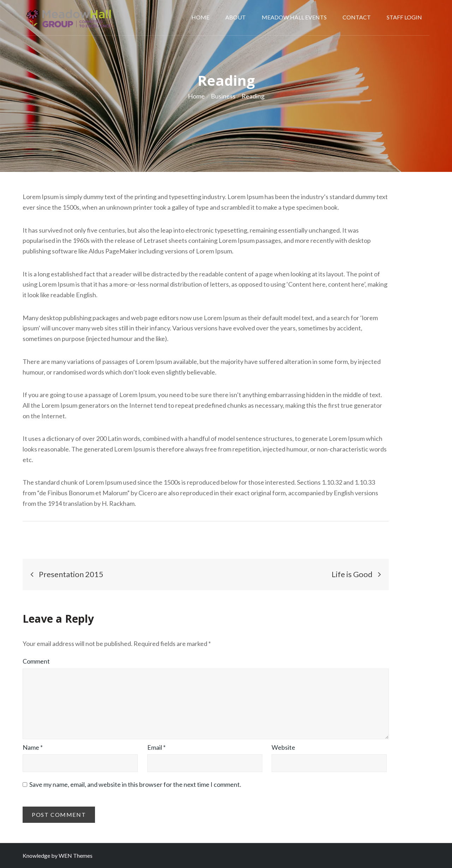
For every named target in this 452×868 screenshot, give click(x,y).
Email (156, 747)
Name (33, 747)
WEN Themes (76, 855)
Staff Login (404, 17)
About (236, 17)
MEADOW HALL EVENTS (294, 17)
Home (200, 17)
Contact (357, 17)
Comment (36, 661)
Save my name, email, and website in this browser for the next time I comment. (135, 784)
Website (283, 747)
